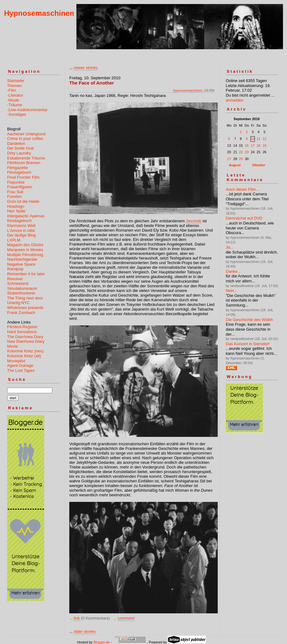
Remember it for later (26, 274)
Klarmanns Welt (21, 226)
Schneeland (18, 283)
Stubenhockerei (21, 293)
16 (247, 146)
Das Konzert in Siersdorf (248, 344)
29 (241, 159)
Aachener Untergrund (26, 134)
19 (264, 146)
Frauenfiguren (20, 187)
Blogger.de (102, 642)
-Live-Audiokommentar (27, 110)
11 (259, 139)
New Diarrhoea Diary (26, 341)
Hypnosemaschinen (39, 13)
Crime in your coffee (25, 139)
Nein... (232, 291)
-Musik (13, 100)
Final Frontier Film (23, 177)
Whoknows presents (25, 308)
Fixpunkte (16, 182)
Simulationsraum (22, 288)
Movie (13, 346)
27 (229, 159)
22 (241, 152)
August (235, 165)
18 (259, 146)
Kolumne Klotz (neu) (25, 351)
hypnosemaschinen (188, 90)
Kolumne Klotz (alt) (24, 356)
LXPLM (14, 240)
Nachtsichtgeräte (22, 259)
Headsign (16, 206)
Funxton (14, 196)
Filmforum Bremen (24, 163)
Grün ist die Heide (23, 201)
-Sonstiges (17, 114)
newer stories (86, 68)
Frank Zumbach (21, 313)
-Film (12, 90)
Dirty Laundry (19, 153)
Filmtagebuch (19, 172)
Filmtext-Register (22, 327)
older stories (85, 631)
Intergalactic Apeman (26, 216)
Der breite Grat (20, 148)
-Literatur (15, 95)
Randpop (15, 269)
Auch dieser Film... (242, 189)
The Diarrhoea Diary (25, 337)
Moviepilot (16, 361)
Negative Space (21, 264)
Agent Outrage (20, 366)
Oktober (259, 165)
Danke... (233, 271)
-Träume (15, 105)
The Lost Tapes (21, 370)
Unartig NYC (18, 303)
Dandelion (16, 144)
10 (253, 139)
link (77, 618)
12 (264, 139)
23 (247, 152)
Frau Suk (15, 192)
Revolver (15, 279)
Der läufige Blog (21, 235)
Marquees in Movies (25, 250)
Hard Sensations (22, 332)
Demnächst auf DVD (244, 218)
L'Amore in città (21, 231)
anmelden (235, 100)
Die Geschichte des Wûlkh (249, 320)
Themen (15, 86)
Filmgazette (17, 168)
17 (253, 146)
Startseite (16, 81)
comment (126, 618)
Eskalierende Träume (26, 158)
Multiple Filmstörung (25, 255)
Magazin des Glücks (25, 245)
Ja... (230, 247)
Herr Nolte (16, 211)
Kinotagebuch (19, 221)
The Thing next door (25, 298)
